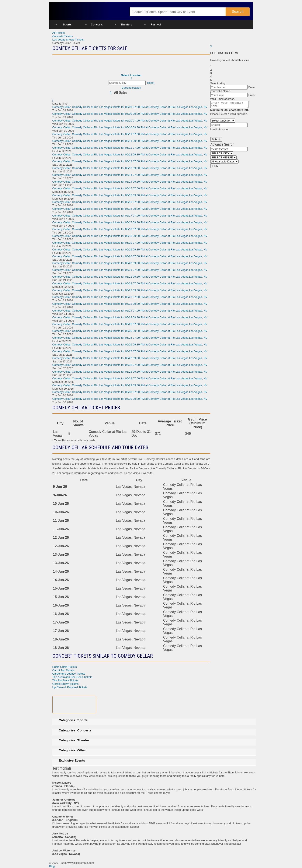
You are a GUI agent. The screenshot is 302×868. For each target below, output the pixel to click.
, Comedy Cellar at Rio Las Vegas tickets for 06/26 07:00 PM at (130, 338)
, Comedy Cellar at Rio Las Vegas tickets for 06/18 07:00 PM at (130, 229)
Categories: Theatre (74, 740)
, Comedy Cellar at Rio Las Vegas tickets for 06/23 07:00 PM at (130, 297)
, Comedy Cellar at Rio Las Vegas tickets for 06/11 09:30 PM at (130, 141)
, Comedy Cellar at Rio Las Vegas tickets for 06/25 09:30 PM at (130, 331)
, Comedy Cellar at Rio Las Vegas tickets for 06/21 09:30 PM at (130, 277)
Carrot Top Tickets (64, 670)
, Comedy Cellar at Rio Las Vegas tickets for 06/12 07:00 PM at (130, 148)
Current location (131, 88)
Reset (151, 83)
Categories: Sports (73, 720)
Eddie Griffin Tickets (65, 667)
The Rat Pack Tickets (65, 680)
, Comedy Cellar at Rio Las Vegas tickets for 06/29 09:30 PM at (130, 385)
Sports (67, 24)
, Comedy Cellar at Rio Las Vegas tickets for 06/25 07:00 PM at (130, 324)
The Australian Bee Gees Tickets (72, 677)
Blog (52, 866)
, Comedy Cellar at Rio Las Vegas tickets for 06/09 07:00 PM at (130, 107)
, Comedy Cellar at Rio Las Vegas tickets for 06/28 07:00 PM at (130, 365)
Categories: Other (72, 750)
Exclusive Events (72, 760)
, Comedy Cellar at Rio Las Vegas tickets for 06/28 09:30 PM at (130, 372)
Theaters (126, 24)
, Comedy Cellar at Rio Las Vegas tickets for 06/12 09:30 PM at (130, 154)
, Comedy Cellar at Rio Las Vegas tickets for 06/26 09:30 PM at (130, 345)
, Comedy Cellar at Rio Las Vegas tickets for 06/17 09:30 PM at (130, 222)
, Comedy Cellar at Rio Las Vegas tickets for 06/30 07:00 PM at (130, 392)
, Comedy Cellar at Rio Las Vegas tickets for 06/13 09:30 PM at (130, 168)
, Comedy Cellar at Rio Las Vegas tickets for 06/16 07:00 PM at (130, 202)
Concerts (97, 24)
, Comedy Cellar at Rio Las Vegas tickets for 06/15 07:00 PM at (130, 188)
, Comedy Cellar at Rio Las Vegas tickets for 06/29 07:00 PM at (130, 378)
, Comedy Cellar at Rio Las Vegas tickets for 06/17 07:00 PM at (130, 216)
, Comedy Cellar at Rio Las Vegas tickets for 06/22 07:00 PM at (130, 283)
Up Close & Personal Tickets (70, 687)
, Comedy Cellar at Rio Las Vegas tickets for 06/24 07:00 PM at (130, 311)
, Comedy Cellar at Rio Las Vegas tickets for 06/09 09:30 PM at (130, 114)
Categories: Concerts (75, 730)
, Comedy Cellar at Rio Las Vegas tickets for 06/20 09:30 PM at (130, 263)
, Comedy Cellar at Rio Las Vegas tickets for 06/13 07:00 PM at (130, 161)
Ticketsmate (87, 11)
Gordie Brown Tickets (66, 684)
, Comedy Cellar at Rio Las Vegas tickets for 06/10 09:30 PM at (130, 127)
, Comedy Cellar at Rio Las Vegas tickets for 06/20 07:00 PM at (130, 256)
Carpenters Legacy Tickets (69, 674)
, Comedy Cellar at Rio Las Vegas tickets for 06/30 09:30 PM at (130, 399)
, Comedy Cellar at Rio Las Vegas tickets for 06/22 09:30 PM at (130, 290)
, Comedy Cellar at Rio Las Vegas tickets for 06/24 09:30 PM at (130, 317)
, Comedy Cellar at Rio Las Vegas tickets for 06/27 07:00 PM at (130, 351)
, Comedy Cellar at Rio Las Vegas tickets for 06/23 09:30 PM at (130, 304)
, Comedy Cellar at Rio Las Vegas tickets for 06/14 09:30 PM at (130, 182)
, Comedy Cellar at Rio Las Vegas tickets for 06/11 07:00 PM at (130, 134)
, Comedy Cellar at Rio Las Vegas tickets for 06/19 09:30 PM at (130, 249)
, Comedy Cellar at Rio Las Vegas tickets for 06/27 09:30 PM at (130, 358)
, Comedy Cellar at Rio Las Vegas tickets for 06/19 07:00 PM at (130, 243)
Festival (156, 24)
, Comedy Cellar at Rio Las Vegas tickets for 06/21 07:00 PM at (130, 270)
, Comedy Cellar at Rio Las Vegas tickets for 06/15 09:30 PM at (130, 195)
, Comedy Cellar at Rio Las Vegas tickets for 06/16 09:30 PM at (130, 209)
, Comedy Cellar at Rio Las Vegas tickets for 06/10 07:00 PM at (130, 121)
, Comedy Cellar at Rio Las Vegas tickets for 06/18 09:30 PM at (130, 236)
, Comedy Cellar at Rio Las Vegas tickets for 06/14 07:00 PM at (130, 175)
